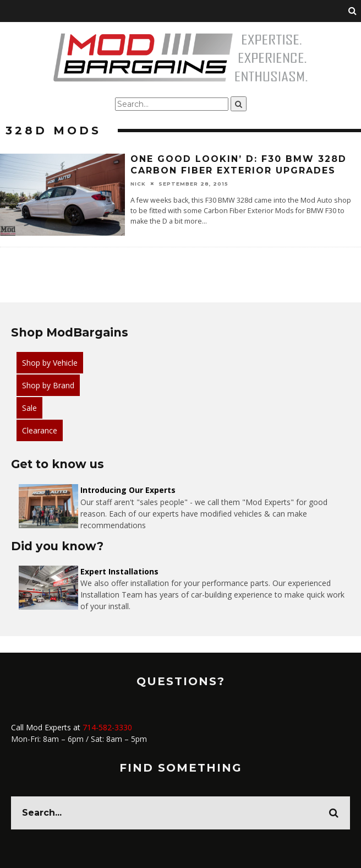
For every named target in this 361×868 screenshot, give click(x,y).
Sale (29, 408)
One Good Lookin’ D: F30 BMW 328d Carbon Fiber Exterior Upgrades (239, 165)
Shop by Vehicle (50, 363)
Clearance (40, 430)
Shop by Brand (48, 385)
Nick (138, 183)
